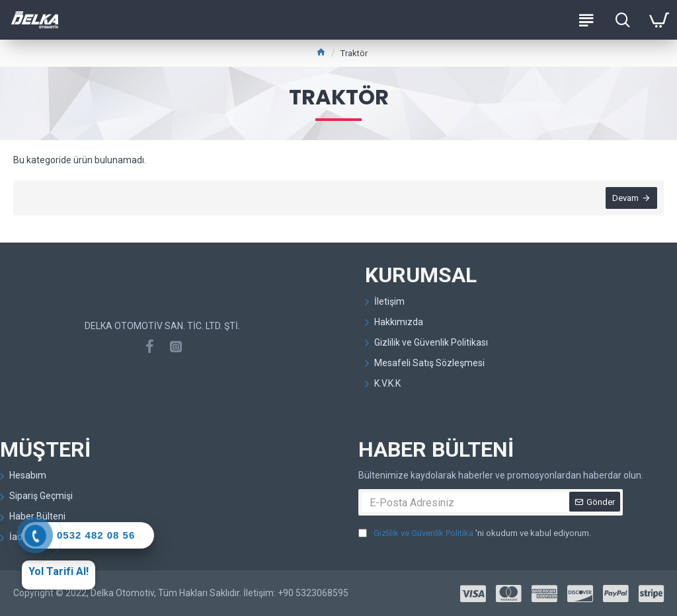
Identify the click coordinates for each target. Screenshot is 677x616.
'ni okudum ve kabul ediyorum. (475, 533)
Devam (625, 198)
